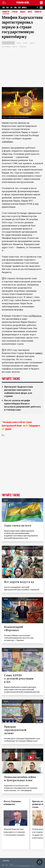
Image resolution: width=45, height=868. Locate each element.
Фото (30, 12)
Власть (15, 47)
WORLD (24, 8)
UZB (19, 8)
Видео (23, 12)
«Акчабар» (7, 142)
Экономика (6, 47)
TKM (15, 8)
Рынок (19, 43)
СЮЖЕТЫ (38, 12)
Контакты (6, 860)
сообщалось (35, 316)
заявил (39, 353)
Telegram (33, 426)
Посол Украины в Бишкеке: (12, 803)
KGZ (8, 8)
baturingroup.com (25, 866)
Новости (6, 12)
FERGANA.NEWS (23, 3)
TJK (11, 8)
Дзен (8, 429)
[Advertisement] (22, 68)
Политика (23, 47)
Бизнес (26, 43)
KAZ (4, 8)
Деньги (32, 43)
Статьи (15, 12)
